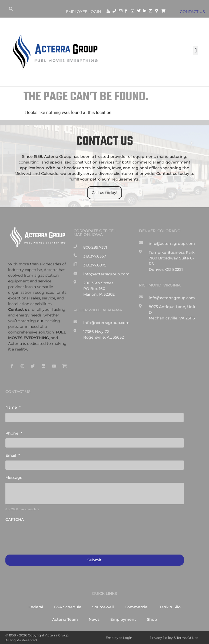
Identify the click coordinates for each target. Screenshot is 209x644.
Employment (123, 619)
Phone (14, 433)
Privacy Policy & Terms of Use (174, 638)
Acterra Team (65, 619)
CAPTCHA (15, 519)
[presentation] (47, 535)
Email (13, 455)
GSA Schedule (68, 607)
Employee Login (83, 12)
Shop (152, 619)
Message (14, 478)
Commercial (137, 607)
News (94, 619)
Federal (36, 607)
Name (13, 407)
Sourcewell (103, 607)
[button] (196, 51)
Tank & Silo (170, 607)
